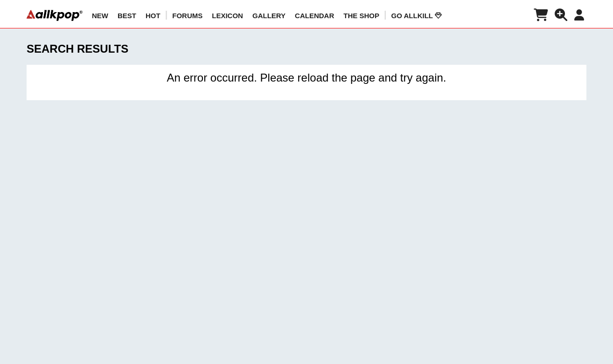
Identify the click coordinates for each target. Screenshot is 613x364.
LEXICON (227, 16)
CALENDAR (314, 16)
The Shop (361, 16)
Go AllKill (417, 16)
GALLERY (269, 16)
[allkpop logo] (55, 15)
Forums (187, 16)
